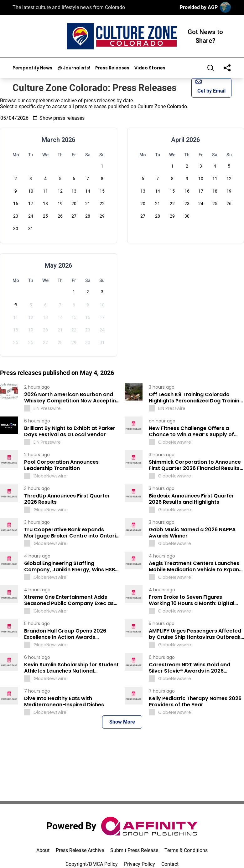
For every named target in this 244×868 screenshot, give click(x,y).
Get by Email (210, 86)
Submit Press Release (134, 850)
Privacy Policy (140, 864)
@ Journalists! (74, 68)
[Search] (210, 68)
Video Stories (150, 68)
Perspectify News (32, 68)
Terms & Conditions (186, 850)
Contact (170, 864)
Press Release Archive (80, 850)
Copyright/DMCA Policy (92, 864)
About (43, 850)
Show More (122, 722)
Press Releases (112, 68)
